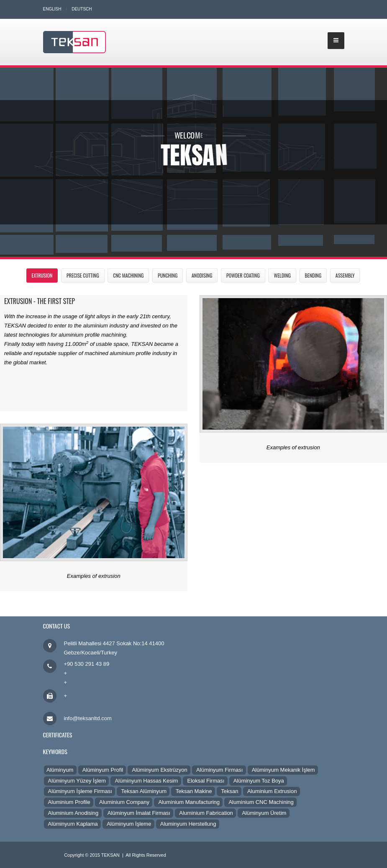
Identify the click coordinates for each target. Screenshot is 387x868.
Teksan (229, 791)
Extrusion (42, 275)
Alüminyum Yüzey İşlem (77, 781)
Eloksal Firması (205, 781)
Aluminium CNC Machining (260, 802)
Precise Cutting (83, 275)
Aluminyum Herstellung (188, 824)
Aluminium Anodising (73, 813)
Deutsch (82, 9)
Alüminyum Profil (102, 770)
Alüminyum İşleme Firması (79, 791)
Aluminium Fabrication (205, 813)
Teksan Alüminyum (143, 791)
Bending (313, 275)
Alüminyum (60, 770)
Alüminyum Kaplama (73, 824)
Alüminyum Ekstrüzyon (159, 770)
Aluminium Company (124, 802)
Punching (168, 275)
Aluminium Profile (69, 802)
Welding (282, 275)
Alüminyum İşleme (128, 824)
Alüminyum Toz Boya (258, 781)
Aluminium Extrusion (272, 791)
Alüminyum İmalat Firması (138, 813)
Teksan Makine (193, 791)
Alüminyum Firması (219, 770)
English (52, 9)
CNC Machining (128, 275)
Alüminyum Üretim (264, 813)
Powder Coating (243, 275)
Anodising (202, 275)
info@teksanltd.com (88, 718)
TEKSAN (110, 855)
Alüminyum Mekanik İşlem (283, 770)
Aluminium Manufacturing (188, 802)
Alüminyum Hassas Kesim (146, 781)
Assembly (345, 275)
